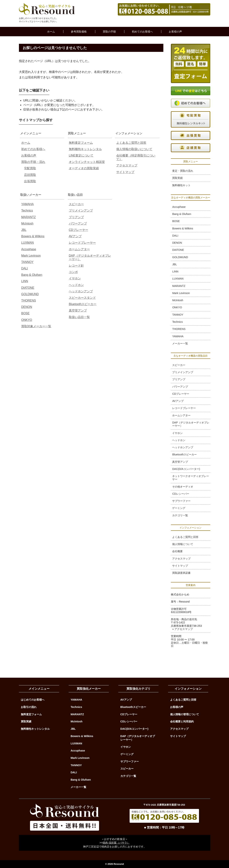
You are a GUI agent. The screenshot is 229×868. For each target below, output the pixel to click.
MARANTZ (28, 217)
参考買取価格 (79, 32)
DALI (25, 268)
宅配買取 (30, 168)
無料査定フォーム (81, 143)
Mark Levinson (31, 256)
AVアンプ (75, 236)
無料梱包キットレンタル (85, 149)
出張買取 (30, 181)
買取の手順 (109, 32)
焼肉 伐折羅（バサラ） (116, 843)
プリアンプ (76, 217)
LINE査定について (81, 155)
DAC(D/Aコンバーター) (186, 469)
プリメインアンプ (81, 211)
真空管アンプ (78, 310)
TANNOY (27, 262)
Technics (27, 211)
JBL (24, 230)
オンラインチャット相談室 (87, 162)
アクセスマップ (127, 165)
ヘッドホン (76, 285)
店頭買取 (30, 175)
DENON (27, 307)
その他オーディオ (183, 487)
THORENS (29, 301)
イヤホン (75, 278)
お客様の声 (175, 32)
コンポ (73, 272)
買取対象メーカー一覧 (36, 326)
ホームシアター (79, 249)
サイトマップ (125, 172)
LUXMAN (27, 243)
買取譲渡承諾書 (181, 573)
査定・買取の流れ (183, 171)
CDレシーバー (181, 494)
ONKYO (27, 320)
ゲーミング (179, 508)
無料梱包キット (181, 185)
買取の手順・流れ (33, 162)
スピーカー (76, 204)
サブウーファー (181, 501)
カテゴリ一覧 (180, 515)
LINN (25, 281)
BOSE (25, 313)
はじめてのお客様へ (33, 700)
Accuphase (29, 249)
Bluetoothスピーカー (83, 304)
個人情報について (183, 544)
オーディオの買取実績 (84, 168)
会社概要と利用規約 (182, 721)
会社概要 (177, 551)
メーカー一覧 (180, 343)
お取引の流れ (29, 707)
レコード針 (76, 266)
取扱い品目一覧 (79, 317)
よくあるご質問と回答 (131, 143)
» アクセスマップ (182, 629)
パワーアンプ (78, 223)
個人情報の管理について (185, 714)
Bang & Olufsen (32, 275)
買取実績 (177, 178)
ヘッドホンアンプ (81, 291)
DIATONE (28, 288)
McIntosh (27, 223)
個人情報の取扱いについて (134, 149)
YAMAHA (27, 204)
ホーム (51, 32)
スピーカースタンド (82, 298)
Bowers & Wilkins (33, 236)
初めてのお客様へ (142, 32)
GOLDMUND (30, 294)
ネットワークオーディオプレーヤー (191, 478)
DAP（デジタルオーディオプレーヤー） (191, 424)
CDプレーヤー (78, 230)
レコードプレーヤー (82, 243)
